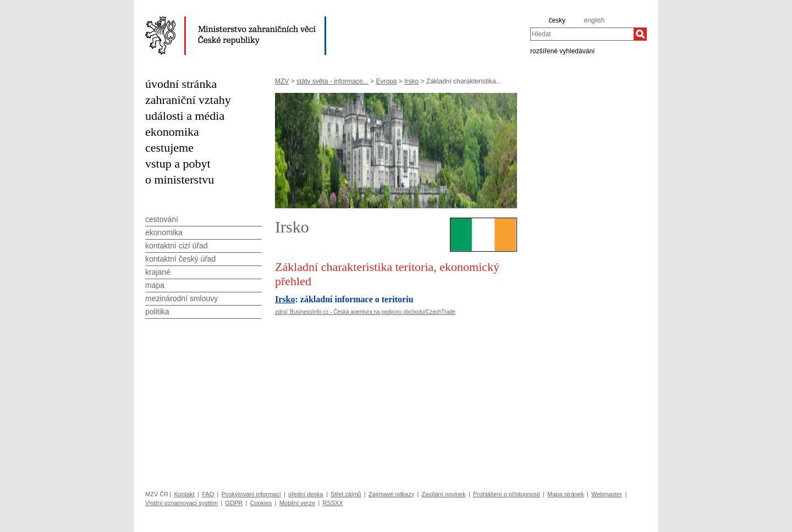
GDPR (234, 503)
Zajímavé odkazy (391, 494)
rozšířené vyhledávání (562, 51)
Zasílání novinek (444, 494)
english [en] (594, 20)
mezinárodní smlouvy (182, 298)
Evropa (386, 81)
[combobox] (582, 34)
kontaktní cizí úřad (177, 246)
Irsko (411, 81)
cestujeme (169, 148)
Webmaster (607, 494)
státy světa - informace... (332, 81)
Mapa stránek (566, 494)
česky (557, 20)
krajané (158, 272)
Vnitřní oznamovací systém (182, 503)
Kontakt (184, 494)
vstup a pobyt (178, 164)
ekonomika (172, 132)
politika (157, 312)
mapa (155, 285)
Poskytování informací (251, 494)
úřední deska (306, 494)
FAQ (208, 494)
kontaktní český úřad (180, 259)
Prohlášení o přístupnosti (507, 494)
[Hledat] (640, 34)
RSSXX (332, 503)
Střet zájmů (346, 494)
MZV (282, 81)
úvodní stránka (181, 84)
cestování (162, 219)
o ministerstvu (180, 179)
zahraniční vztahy (188, 100)
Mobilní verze (297, 503)
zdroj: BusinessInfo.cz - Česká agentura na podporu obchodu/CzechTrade (365, 312)
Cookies (261, 503)
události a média (185, 116)
